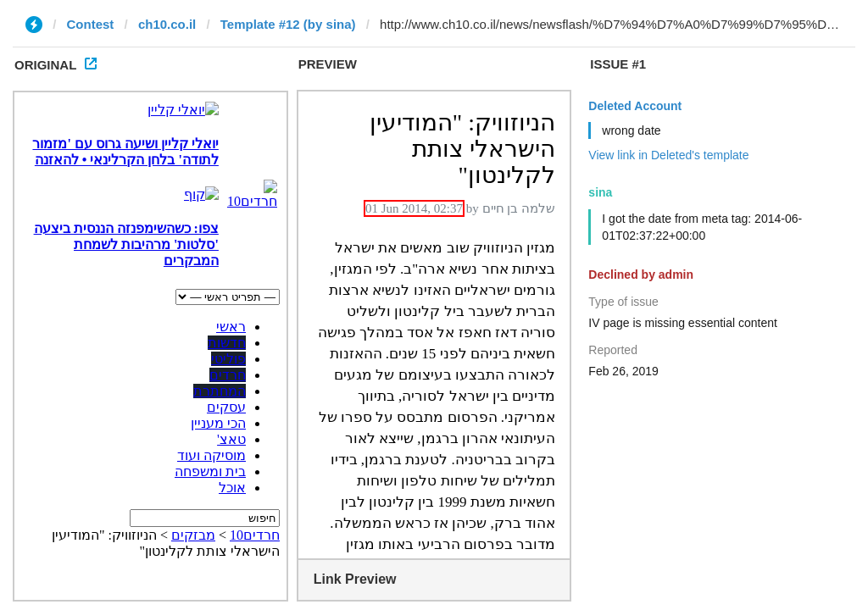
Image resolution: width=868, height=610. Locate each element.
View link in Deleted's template (668, 155)
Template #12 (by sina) (288, 24)
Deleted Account (635, 106)
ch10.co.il (167, 24)
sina (600, 192)
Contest (91, 24)
